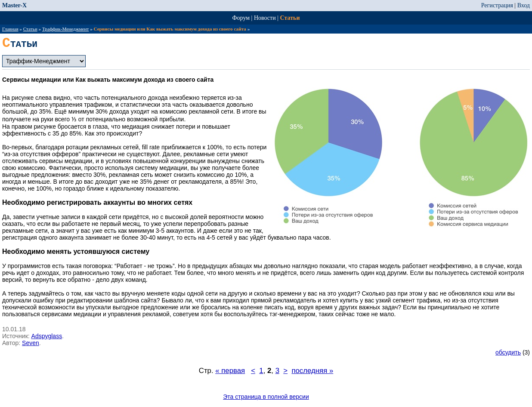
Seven (31, 343)
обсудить (508, 352)
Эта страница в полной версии (266, 397)
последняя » (312, 371)
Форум (241, 18)
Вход (524, 5)
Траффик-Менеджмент (65, 29)
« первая (230, 371)
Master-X (14, 5)
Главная (10, 29)
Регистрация (497, 5)
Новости (265, 18)
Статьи (290, 18)
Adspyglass (47, 336)
